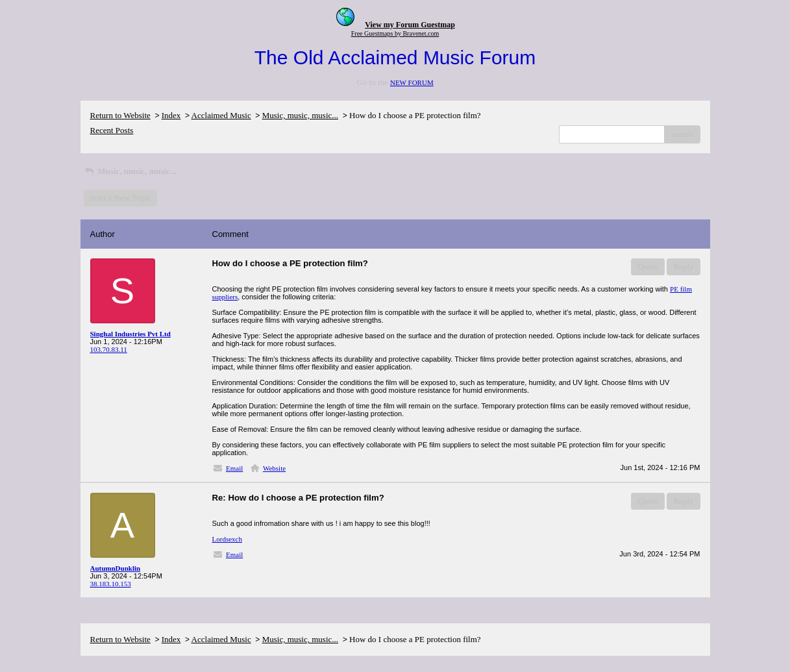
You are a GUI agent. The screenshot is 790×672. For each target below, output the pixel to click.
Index (171, 115)
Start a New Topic (121, 198)
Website (274, 468)
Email (234, 468)
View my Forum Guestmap (410, 25)
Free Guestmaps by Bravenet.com (395, 33)
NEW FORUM (412, 82)
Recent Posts (112, 130)
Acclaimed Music (221, 115)
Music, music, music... (300, 115)
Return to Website (120, 115)
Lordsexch (227, 539)
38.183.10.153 (111, 584)
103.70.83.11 (109, 349)
